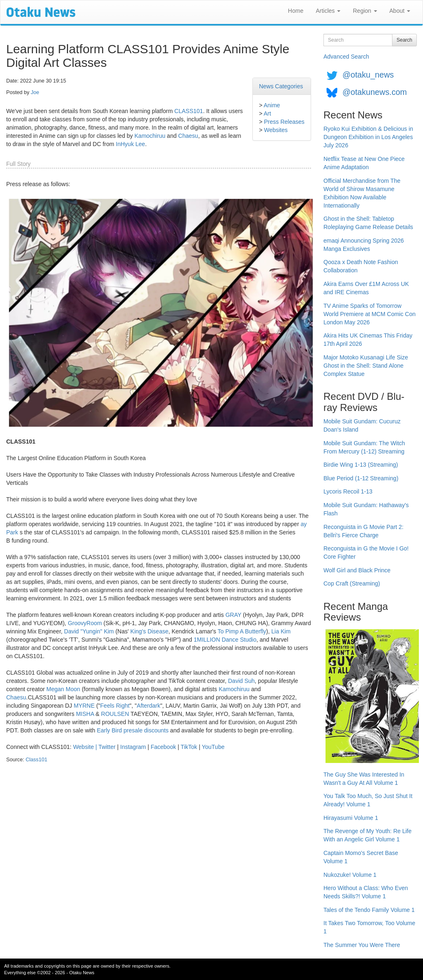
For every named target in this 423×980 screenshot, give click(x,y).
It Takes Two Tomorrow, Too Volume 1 (369, 927)
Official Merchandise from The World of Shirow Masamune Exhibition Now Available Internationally (362, 193)
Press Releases (284, 122)
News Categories (281, 86)
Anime (272, 105)
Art (267, 113)
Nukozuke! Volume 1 (350, 875)
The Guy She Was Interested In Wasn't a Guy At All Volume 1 (364, 779)
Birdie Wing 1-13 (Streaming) (361, 465)
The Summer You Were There (362, 945)
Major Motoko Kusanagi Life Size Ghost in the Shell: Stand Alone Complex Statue (366, 366)
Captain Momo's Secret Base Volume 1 (361, 857)
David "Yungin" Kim (89, 631)
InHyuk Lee (130, 144)
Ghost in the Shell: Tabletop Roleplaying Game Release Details (368, 223)
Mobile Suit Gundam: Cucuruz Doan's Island (362, 425)
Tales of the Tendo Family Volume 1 (369, 910)
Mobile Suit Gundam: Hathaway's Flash (366, 509)
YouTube (213, 747)
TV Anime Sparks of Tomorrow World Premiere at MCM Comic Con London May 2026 (370, 314)
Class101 (37, 760)
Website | (86, 747)
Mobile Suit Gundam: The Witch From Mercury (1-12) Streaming (364, 447)
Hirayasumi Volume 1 (351, 818)
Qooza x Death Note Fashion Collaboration (361, 266)
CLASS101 (189, 111)
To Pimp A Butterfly (242, 631)
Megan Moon (63, 689)
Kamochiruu (150, 136)
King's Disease (150, 631)
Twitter (107, 747)
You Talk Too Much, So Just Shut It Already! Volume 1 (368, 800)
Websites (276, 130)
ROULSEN (115, 714)
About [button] (400, 11)
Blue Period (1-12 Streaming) (361, 478)
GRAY (233, 615)
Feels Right (115, 706)
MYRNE (84, 706)
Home (296, 11)
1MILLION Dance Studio (225, 640)
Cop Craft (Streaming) (352, 583)
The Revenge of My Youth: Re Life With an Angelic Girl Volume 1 (367, 835)
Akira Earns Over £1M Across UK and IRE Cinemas (366, 288)
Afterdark (149, 706)
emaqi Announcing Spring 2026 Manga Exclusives (364, 245)
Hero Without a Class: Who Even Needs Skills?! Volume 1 (366, 892)
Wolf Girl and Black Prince (357, 570)
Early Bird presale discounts (133, 730)
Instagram (133, 747)
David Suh (241, 681)
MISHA (85, 714)
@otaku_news (368, 75)
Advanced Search (346, 57)
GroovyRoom (85, 623)
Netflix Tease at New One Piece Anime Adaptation (364, 163)
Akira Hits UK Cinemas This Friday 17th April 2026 (368, 340)
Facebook (163, 747)
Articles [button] (328, 11)
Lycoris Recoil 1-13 (348, 491)
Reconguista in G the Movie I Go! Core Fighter (366, 553)
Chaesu (188, 136)
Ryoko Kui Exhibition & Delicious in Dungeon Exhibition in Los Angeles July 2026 (368, 137)
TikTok (189, 747)
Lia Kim (281, 631)
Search (404, 40)
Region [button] (365, 11)
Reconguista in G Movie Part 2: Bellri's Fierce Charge (364, 531)
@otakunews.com (375, 92)
